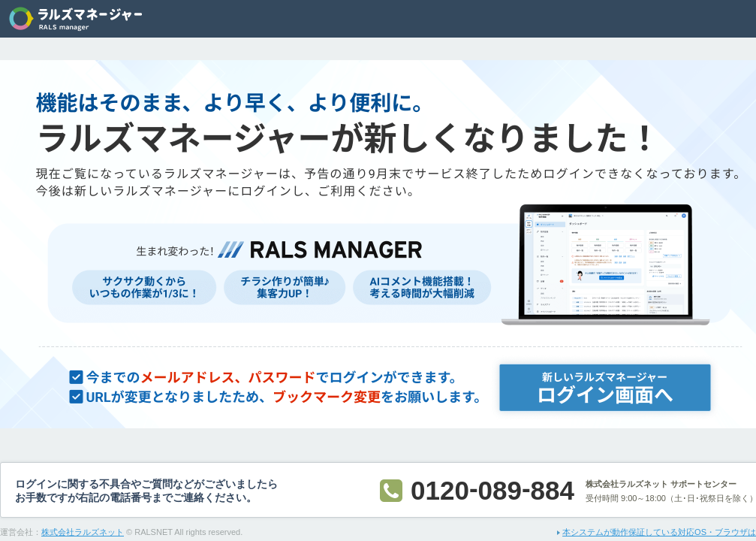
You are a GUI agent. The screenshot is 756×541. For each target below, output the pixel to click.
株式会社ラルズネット (83, 532)
